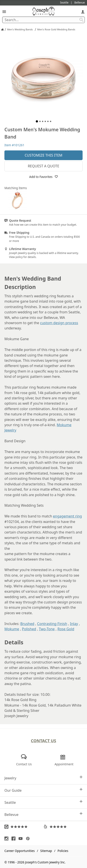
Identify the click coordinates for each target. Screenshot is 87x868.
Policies (63, 851)
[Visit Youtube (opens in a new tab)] (22, 839)
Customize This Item (44, 155)
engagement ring (67, 516)
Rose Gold (66, 629)
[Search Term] (43, 20)
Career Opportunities (20, 851)
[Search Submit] (81, 20)
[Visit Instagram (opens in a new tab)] (8, 839)
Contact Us (44, 741)
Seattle (43, 802)
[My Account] (83, 12)
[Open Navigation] (4, 12)
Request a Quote (43, 166)
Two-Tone (47, 629)
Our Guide (43, 790)
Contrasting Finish (52, 624)
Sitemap (46, 851)
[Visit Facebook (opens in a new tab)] (15, 839)
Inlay (74, 624)
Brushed (27, 624)
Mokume (12, 629)
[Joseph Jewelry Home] (2, 29)
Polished (29, 629)
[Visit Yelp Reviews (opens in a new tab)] (63, 827)
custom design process (59, 323)
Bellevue (43, 814)
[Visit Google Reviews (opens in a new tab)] (24, 827)
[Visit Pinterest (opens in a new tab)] (29, 839)
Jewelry (43, 778)
